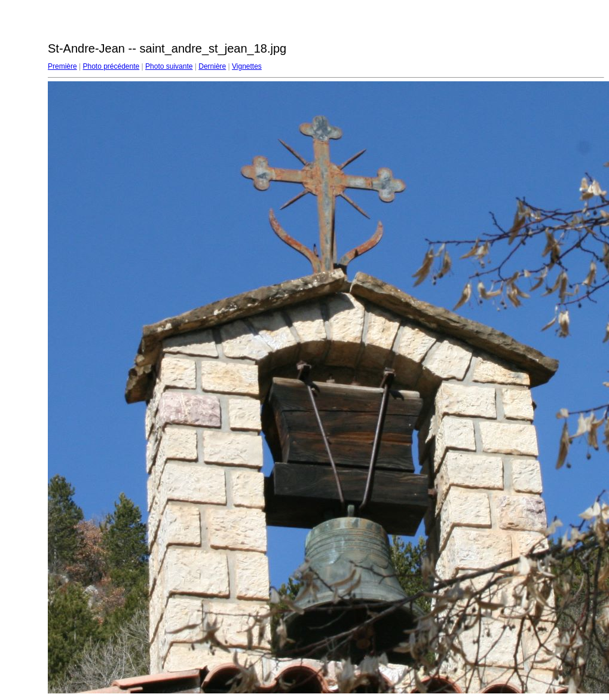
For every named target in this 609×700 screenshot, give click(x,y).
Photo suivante (169, 66)
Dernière (212, 66)
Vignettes (247, 66)
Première (62, 66)
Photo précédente (111, 66)
